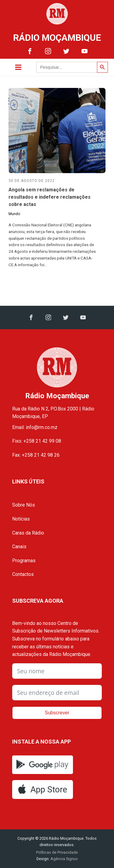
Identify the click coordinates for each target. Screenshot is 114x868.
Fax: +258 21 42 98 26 (36, 455)
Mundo (14, 214)
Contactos (23, 574)
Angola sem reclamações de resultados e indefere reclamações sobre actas (50, 197)
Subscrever (57, 713)
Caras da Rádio (28, 533)
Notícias (21, 519)
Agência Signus (64, 859)
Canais (19, 547)
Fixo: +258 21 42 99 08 (37, 441)
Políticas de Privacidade (57, 852)
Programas (24, 561)
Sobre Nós (24, 505)
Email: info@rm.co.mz (35, 427)
